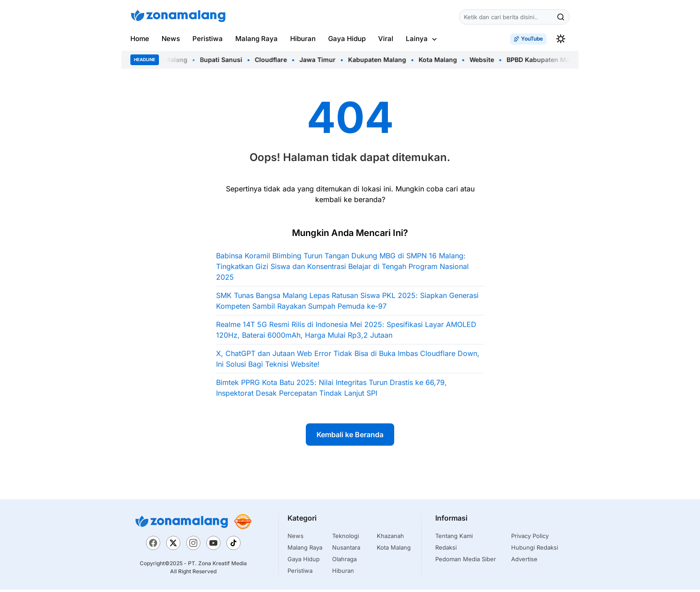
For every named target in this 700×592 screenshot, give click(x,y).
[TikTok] (233, 546)
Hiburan (303, 39)
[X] (173, 546)
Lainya (417, 39)
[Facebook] (153, 546)
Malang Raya (256, 39)
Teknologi (346, 538)
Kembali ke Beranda (350, 437)
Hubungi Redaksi (535, 550)
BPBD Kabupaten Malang (548, 60)
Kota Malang (441, 60)
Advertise (524, 561)
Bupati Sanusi (224, 60)
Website (485, 60)
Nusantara (346, 550)
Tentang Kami (454, 538)
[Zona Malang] (182, 524)
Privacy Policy (530, 538)
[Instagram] (193, 546)
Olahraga (344, 561)
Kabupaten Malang (380, 60)
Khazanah (390, 538)
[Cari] (561, 17)
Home (140, 39)
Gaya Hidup (347, 39)
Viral (386, 39)
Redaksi (446, 550)
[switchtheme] (561, 39)
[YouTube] (213, 546)
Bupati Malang (169, 60)
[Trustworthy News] (243, 524)
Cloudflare (274, 60)
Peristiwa (208, 39)
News (171, 39)
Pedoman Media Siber (466, 561)
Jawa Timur (321, 60)
